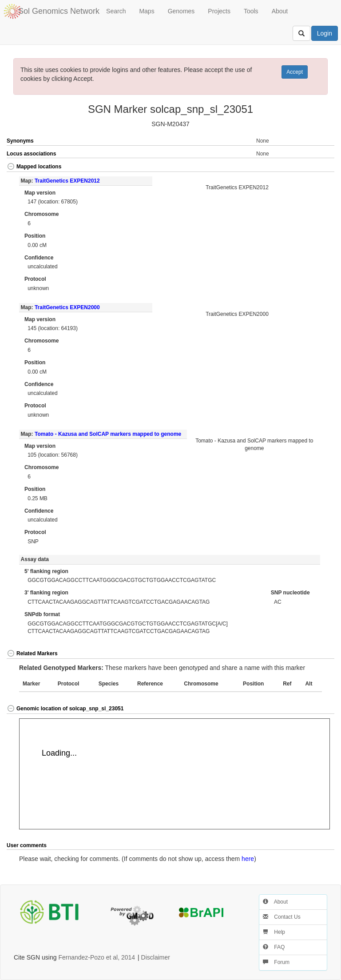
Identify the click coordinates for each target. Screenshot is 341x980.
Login (325, 33)
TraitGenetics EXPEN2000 (67, 307)
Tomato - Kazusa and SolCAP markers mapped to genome (108, 434)
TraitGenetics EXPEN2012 (67, 181)
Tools (251, 11)
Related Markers (32, 653)
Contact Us (282, 917)
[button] (318, 167)
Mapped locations (34, 167)
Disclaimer (156, 957)
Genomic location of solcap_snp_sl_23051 (65, 709)
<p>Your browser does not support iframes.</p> (174, 774)
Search (116, 11)
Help (274, 932)
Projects (219, 11)
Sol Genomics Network (59, 11)
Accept (295, 72)
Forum (276, 962)
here (248, 859)
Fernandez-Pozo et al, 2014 (97, 957)
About (280, 11)
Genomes (181, 11)
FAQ (274, 947)
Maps (147, 11)
